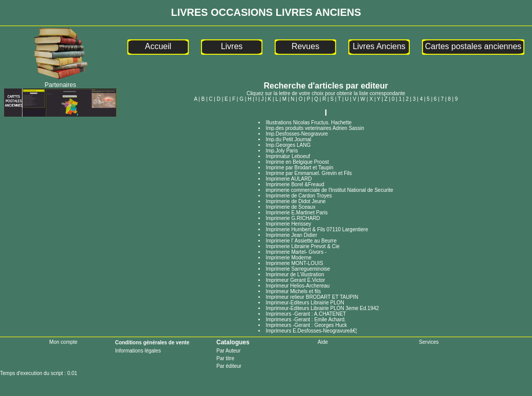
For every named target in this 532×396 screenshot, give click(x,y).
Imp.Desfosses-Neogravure (297, 134)
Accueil (158, 46)
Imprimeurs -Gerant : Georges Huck (306, 325)
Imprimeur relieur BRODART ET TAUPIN (312, 297)
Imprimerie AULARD (289, 179)
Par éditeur (229, 366)
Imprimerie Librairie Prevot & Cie (303, 246)
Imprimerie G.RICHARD (293, 218)
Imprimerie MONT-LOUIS (294, 263)
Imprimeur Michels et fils (293, 291)
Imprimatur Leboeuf (288, 156)
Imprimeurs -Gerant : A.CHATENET (306, 314)
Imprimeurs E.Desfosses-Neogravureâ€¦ (311, 331)
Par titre (225, 358)
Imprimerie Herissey (288, 224)
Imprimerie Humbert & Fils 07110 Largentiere (317, 229)
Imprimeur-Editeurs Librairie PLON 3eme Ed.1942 (322, 308)
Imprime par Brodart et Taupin (299, 168)
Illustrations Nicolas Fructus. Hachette (308, 123)
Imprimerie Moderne (288, 258)
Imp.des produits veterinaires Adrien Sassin (315, 128)
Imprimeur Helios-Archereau (297, 286)
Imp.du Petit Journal (288, 139)
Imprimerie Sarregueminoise (298, 269)
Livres (232, 46)
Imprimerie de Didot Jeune (295, 201)
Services (429, 342)
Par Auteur (228, 351)
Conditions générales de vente (152, 343)
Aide (323, 342)
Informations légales (138, 351)
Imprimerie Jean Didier (291, 235)
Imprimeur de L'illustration (295, 274)
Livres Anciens (379, 46)
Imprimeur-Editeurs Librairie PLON (305, 303)
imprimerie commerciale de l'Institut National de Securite (329, 190)
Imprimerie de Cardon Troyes (299, 196)
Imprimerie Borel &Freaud (295, 184)
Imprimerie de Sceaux (290, 207)
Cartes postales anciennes (473, 46)
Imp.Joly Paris (282, 151)
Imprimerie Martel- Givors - (296, 252)
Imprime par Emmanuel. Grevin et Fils (308, 173)
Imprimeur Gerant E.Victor (295, 280)
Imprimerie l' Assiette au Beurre (301, 241)
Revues (305, 46)
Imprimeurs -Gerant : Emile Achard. (306, 320)
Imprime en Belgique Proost (297, 162)
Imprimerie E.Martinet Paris (296, 213)
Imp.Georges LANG (288, 145)
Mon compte (63, 342)
